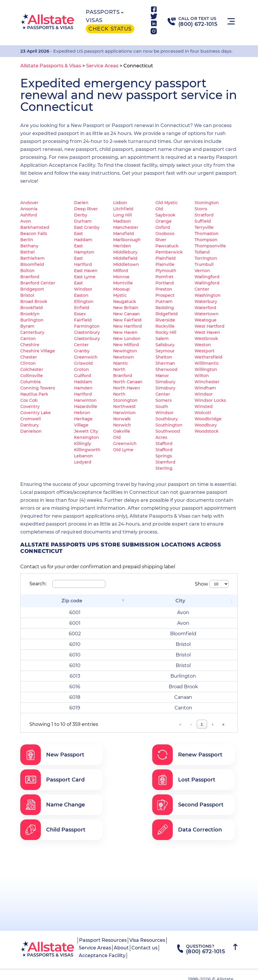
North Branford (123, 372)
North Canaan (128, 382)
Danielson (31, 431)
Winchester (207, 382)
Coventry (30, 406)
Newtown (124, 357)
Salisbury (165, 345)
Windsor (204, 394)
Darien (81, 203)
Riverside (165, 320)
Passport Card (52, 780)
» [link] (223, 724)
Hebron (82, 413)
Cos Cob (29, 400)
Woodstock (207, 431)
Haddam (83, 382)
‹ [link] (120, 724)
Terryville (204, 227)
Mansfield (124, 234)
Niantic (121, 363)
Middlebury (125, 252)
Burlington (32, 320)
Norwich (122, 425)
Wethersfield (208, 357)
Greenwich (86, 357)
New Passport (52, 755)
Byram (27, 326)
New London (127, 339)
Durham (83, 221)
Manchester (126, 227)
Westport (205, 351)
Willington (206, 369)
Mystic (120, 295)
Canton (28, 339)
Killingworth (87, 450)
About (121, 948)
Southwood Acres (168, 434)
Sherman (165, 363)
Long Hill (123, 215)
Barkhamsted (35, 227)
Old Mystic (167, 203)
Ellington (84, 301)
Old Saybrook (165, 212)
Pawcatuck (167, 246)
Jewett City (86, 431)
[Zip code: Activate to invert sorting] (75, 601)
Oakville (122, 431)
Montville (123, 283)
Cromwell (31, 419)
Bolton (27, 271)
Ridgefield (167, 314)
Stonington (207, 203)
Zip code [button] (72, 601)
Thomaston (207, 234)
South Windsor (165, 410)
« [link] (110, 724)
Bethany (29, 246)
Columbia (30, 382)
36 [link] (201, 724)
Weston (203, 345)
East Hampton (84, 249)
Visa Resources (147, 940)
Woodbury (206, 425)
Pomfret (164, 277)
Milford (121, 271)
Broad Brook (34, 301)
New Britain (126, 308)
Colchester (32, 369)
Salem (162, 339)
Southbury (167, 419)
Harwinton (85, 400)
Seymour (165, 351)
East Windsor (83, 286)
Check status (110, 29)
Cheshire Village (38, 351)
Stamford (165, 462)
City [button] (180, 601)
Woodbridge (208, 419)
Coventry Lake (36, 413)
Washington (208, 295)
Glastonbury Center (87, 342)
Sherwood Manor (166, 372)
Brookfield (32, 308)
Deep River (86, 209)
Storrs (201, 209)
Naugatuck (125, 301)
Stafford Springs (164, 453)
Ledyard (83, 462)
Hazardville (86, 406)
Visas (94, 20)
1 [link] (131, 724)
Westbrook (206, 339)
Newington (125, 351)
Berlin (27, 240)
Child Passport (53, 830)
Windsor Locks (210, 400)
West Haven (207, 332)
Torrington (206, 258)
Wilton (202, 376)
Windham (205, 388)
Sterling (164, 468)
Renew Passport (187, 755)
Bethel (27, 252)
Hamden (83, 388)
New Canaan (127, 314)
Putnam (164, 301)
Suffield (203, 221)
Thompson (206, 240)
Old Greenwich (125, 440)
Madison (122, 221)
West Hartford (210, 326)
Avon (26, 221)
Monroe (121, 277)
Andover (29, 203)
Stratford (204, 215)
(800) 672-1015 (198, 24)
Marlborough (127, 240)
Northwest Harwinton (124, 410)
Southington (169, 425)
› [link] (212, 724)
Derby (81, 215)
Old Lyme (123, 450)
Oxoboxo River (165, 237)
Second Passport (188, 805)
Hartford (83, 394)
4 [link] (165, 724)
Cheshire (30, 345)
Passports (103, 12)
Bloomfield (32, 264)
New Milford (126, 345)
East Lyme (85, 277)
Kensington (87, 437)
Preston (164, 289)
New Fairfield (127, 320)
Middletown (126, 264)
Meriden (122, 246)
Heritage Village (83, 422)
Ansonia (29, 209)
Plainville (165, 264)
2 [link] (142, 724)
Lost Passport (184, 780)
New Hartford (128, 326)
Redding (165, 308)
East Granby (87, 227)
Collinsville (32, 376)
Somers (164, 400)
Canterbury (32, 332)
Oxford (163, 227)
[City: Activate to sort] (183, 601)
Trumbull (204, 264)
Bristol (27, 295)
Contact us (144, 948)
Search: (38, 584)
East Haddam (83, 237)
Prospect (165, 295)
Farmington (87, 326)
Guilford (83, 376)
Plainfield (166, 258)
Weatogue (206, 320)
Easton (81, 295)
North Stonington (125, 397)
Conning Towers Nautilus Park (38, 391)
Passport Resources (103, 940)
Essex (80, 314)
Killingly (83, 444)
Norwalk (122, 419)
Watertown (207, 314)
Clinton (28, 363)
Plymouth (166, 271)
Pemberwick (169, 252)
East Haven (86, 271)
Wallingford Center (207, 286)
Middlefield (125, 258)
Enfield (82, 308)
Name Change (53, 805)
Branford (30, 277)
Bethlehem (32, 258)
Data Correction (187, 830)
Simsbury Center (165, 391)
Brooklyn (30, 314)
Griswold (83, 363)
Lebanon (83, 456)
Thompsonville (210, 246)
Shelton (164, 357)
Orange (164, 221)
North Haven (127, 388)
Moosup (122, 289)
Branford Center (38, 283)
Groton (82, 369)
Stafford (164, 444)
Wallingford (207, 277)
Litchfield (123, 209)
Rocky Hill (166, 332)
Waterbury (206, 301)
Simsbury (165, 382)
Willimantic (207, 363)
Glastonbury (87, 332)
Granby (82, 351)
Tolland (202, 252)
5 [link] (176, 724)
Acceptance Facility (102, 955)
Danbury (30, 425)
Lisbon (120, 203)
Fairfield (83, 320)
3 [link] (154, 724)
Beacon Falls (34, 234)
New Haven (125, 332)
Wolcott (203, 413)
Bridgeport (32, 289)
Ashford (29, 215)
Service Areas (95, 948)
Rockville (165, 326)
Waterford (205, 308)
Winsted (204, 406)
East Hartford (83, 261)
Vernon (202, 271)
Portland (165, 283)
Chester (29, 357)
